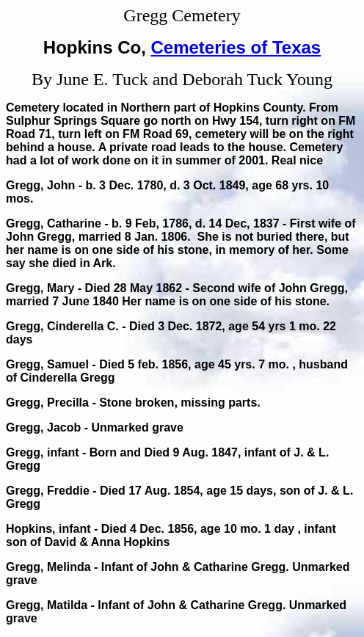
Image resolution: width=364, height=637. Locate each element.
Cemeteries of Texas (236, 47)
